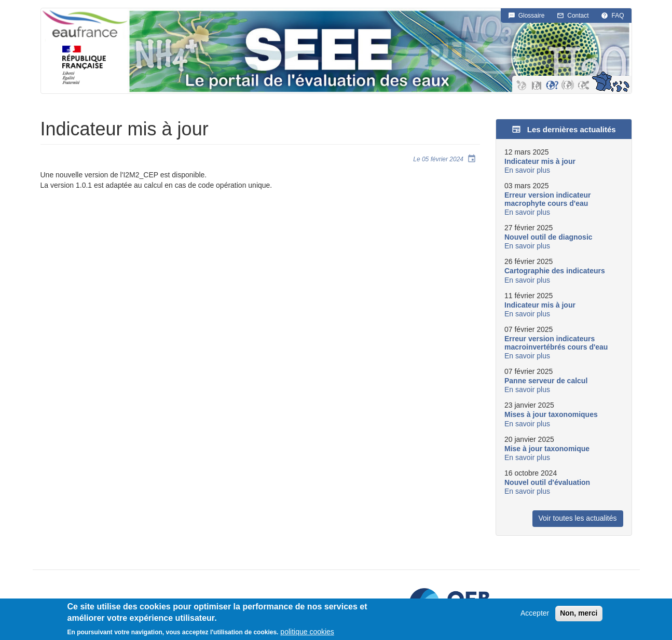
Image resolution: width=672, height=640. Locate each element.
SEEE (379, 51)
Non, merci (579, 615)
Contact (578, 16)
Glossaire (532, 16)
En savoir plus (527, 170)
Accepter (535, 615)
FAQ (618, 16)
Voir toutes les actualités (578, 518)
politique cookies (307, 634)
